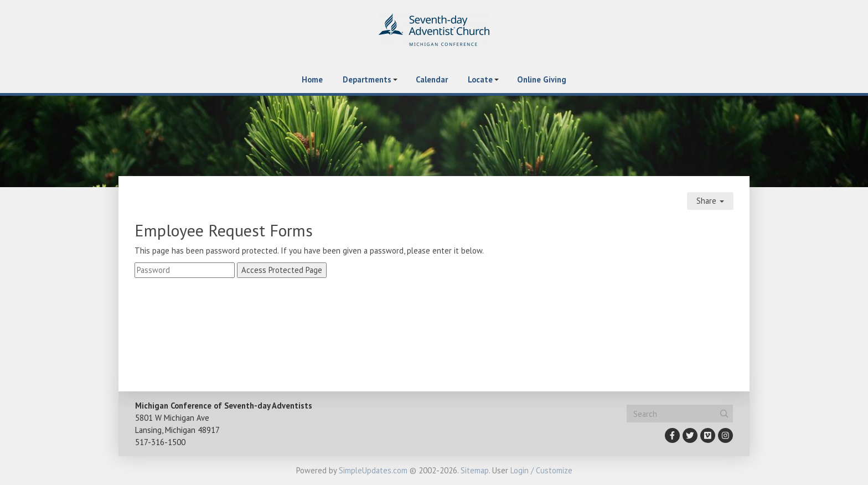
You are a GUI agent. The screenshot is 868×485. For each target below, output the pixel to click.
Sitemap (475, 470)
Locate (480, 79)
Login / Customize (541, 470)
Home (312, 79)
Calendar (432, 79)
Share (710, 201)
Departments (367, 79)
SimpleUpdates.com (373, 470)
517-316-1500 (160, 442)
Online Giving (542, 79)
